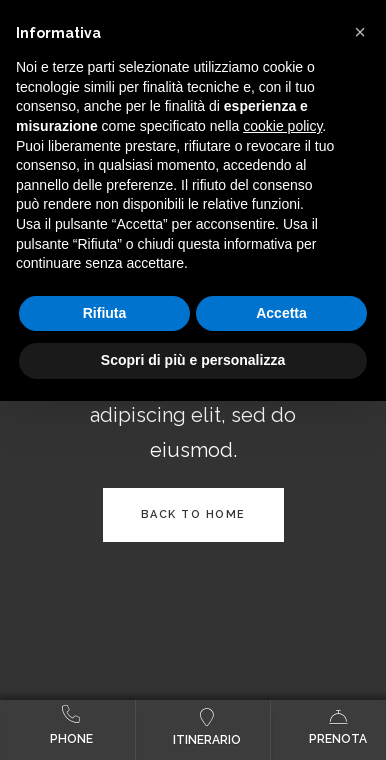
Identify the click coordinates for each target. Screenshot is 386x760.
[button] (360, 32)
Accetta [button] (281, 313)
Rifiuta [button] (105, 313)
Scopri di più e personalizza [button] (193, 360)
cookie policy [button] (282, 126)
